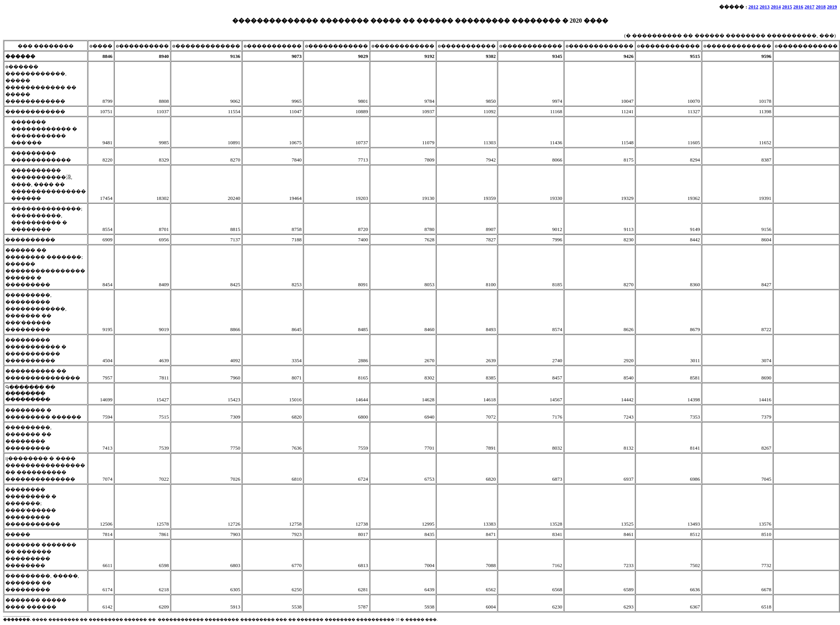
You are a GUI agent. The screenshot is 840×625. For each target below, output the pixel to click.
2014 (776, 7)
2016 (798, 7)
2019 (832, 7)
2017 (810, 7)
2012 (753, 7)
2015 (787, 7)
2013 (765, 7)
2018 (821, 7)
